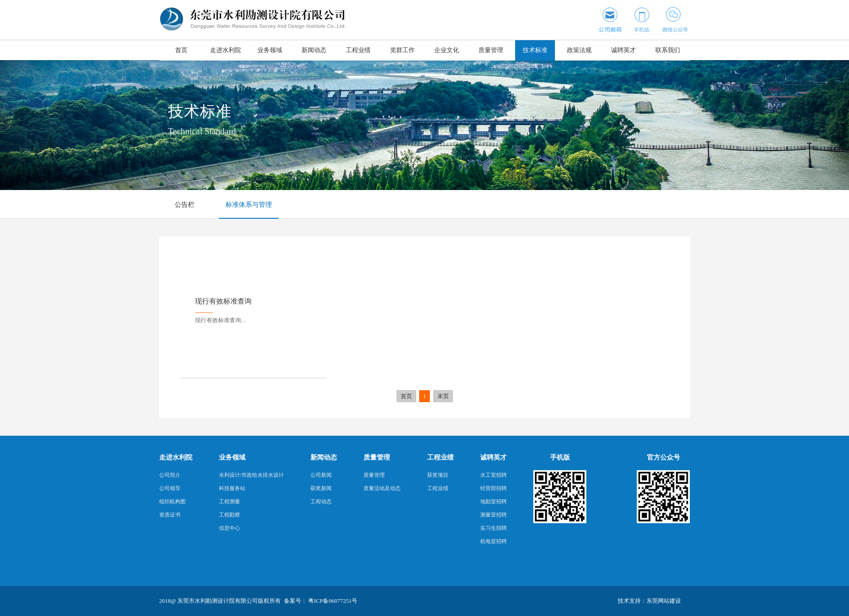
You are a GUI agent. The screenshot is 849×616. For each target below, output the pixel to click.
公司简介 (170, 475)
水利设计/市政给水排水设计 (251, 475)
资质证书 (170, 515)
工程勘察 (229, 515)
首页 (181, 50)
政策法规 (579, 50)
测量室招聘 (493, 515)
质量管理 (491, 50)
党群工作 (402, 50)
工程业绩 (358, 50)
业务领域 (270, 50)
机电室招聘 (493, 541)
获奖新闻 (321, 488)
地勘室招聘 (493, 502)
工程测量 (229, 502)
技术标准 (535, 50)
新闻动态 (314, 50)
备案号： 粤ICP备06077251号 (321, 601)
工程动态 (321, 502)
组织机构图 (172, 502)
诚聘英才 (623, 50)
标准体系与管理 (249, 205)
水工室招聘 (493, 475)
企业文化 (447, 50)
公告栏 (185, 205)
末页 (443, 396)
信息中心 (229, 528)
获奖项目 (438, 475)
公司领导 (170, 488)
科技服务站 (232, 488)
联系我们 (668, 50)
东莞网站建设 (664, 601)
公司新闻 (321, 475)
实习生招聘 (493, 528)
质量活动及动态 (382, 488)
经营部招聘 (493, 488)
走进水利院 (226, 50)
